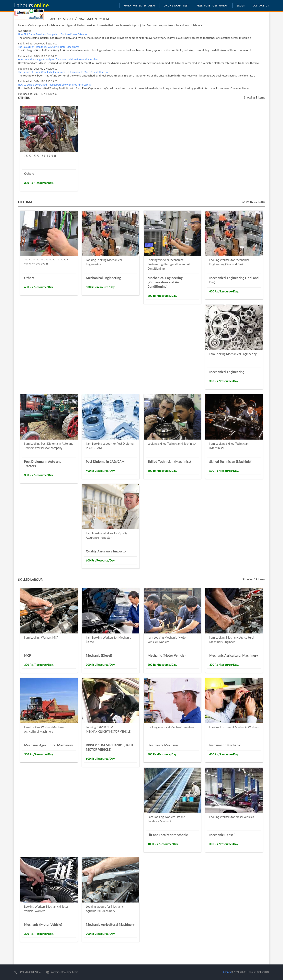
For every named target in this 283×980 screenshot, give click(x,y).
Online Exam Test (176, 6)
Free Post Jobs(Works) (213, 6)
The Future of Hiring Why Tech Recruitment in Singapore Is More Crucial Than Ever (64, 72)
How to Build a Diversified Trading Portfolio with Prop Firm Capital (55, 85)
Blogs (241, 6)
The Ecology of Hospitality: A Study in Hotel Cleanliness (49, 47)
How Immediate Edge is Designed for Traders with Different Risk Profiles (58, 59)
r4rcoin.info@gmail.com (65, 972)
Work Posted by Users (140, 6)
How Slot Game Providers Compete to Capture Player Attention (53, 34)
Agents (227, 972)
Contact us (261, 6)
